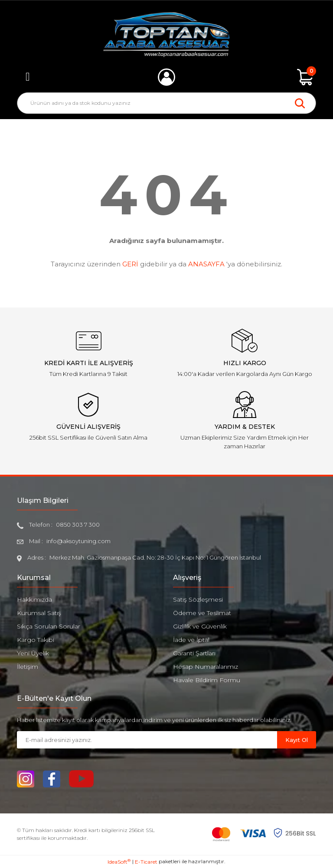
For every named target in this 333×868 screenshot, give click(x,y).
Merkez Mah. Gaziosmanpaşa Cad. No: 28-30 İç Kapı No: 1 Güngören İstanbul (155, 557)
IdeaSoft (119, 862)
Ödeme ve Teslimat (202, 613)
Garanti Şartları (194, 653)
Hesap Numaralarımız (206, 667)
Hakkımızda (34, 599)
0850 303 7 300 (78, 525)
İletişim (28, 667)
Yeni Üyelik (33, 653)
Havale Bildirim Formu (207, 680)
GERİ (130, 264)
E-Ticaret (146, 862)
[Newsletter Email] (147, 740)
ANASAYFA (206, 264)
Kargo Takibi (36, 640)
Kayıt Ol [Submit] (297, 740)
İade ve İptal (191, 640)
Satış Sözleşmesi (198, 599)
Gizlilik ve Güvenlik (200, 626)
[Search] (166, 103)
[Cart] (305, 77)
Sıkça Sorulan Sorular (49, 626)
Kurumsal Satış (39, 613)
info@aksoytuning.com (78, 541)
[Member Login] (166, 77)
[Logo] (167, 35)
